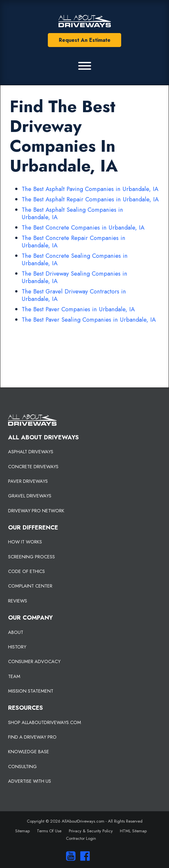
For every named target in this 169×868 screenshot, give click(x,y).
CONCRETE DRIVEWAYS (33, 467)
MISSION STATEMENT (31, 691)
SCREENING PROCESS (32, 557)
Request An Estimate (85, 40)
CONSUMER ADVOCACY (34, 661)
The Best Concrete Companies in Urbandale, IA (83, 227)
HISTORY (17, 647)
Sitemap (22, 831)
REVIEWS (18, 601)
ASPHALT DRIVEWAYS (31, 452)
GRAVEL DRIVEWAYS (30, 496)
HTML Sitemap (133, 831)
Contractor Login (81, 838)
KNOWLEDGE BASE (29, 752)
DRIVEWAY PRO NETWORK (36, 511)
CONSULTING (22, 767)
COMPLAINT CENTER (30, 586)
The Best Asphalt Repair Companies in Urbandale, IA (90, 199)
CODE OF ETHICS (26, 571)
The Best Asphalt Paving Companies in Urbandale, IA (90, 189)
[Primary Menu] (85, 66)
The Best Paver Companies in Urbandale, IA (78, 309)
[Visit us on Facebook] (83, 856)
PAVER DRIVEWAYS (28, 481)
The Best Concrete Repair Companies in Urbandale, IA (74, 242)
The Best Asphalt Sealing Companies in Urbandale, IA (72, 213)
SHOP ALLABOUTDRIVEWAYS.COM (45, 722)
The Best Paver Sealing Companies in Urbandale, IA (89, 320)
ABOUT (16, 632)
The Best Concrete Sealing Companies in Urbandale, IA (75, 259)
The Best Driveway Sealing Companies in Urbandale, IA (74, 277)
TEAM (14, 676)
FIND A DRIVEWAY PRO (32, 737)
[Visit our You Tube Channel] (69, 856)
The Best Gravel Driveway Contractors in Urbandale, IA (74, 295)
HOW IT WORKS (25, 542)
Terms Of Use (49, 831)
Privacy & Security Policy (91, 831)
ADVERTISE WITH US (30, 781)
